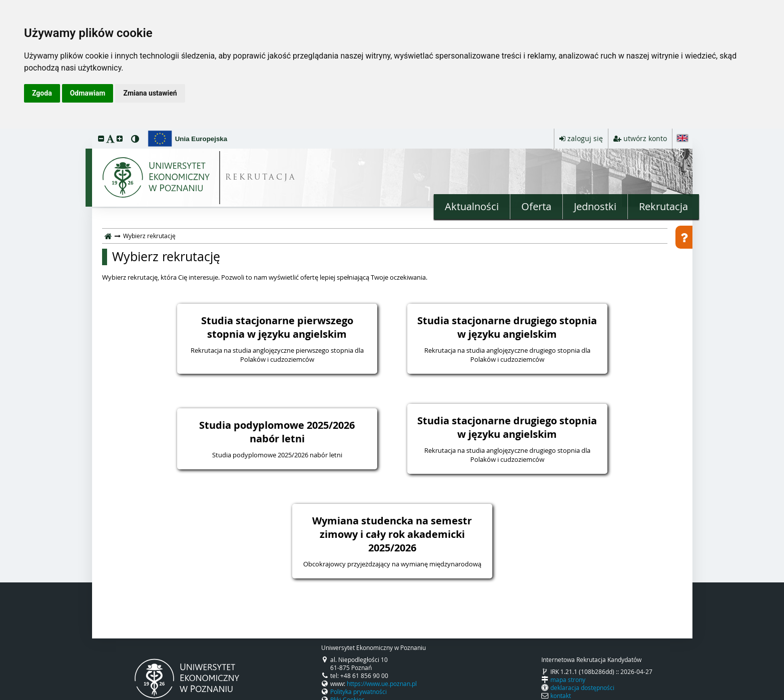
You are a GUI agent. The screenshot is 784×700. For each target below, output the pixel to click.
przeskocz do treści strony (3, 131)
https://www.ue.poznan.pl (382, 683)
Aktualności (472, 206)
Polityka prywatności (358, 691)
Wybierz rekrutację (166, 257)
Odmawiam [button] (88, 93)
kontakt (561, 695)
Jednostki (595, 206)
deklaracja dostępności (582, 687)
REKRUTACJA (261, 178)
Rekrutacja (663, 206)
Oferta (536, 206)
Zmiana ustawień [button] (150, 93)
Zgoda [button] (42, 93)
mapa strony (568, 679)
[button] (101, 138)
